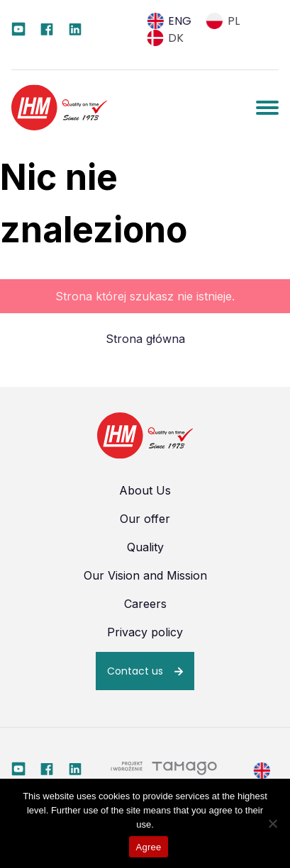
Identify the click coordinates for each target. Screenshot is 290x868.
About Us (145, 490)
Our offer (145, 519)
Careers (145, 604)
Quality (145, 547)
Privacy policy (145, 632)
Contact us (135, 671)
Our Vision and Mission (145, 575)
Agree (149, 847)
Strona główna (145, 339)
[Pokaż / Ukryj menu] (267, 108)
